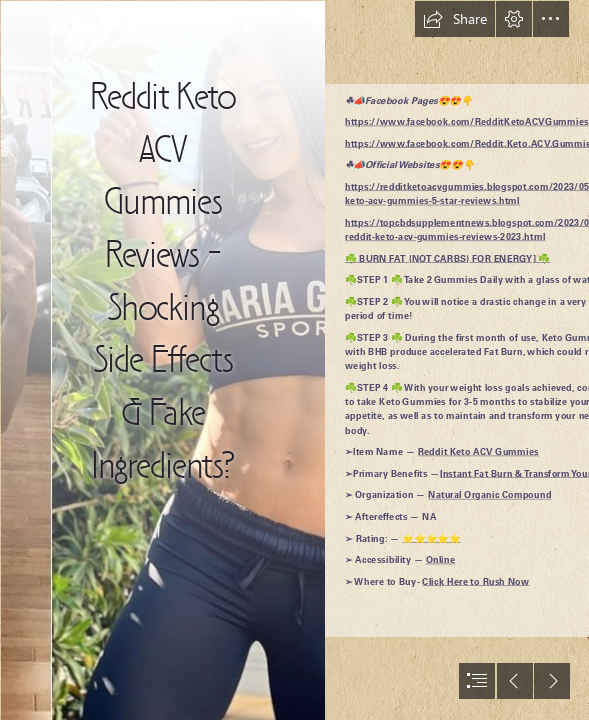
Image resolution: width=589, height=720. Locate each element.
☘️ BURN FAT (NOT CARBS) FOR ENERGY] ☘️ (447, 258)
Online (441, 560)
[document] (294, 360)
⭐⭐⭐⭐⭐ (431, 538)
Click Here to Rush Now (475, 581)
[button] (455, 19)
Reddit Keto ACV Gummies (478, 452)
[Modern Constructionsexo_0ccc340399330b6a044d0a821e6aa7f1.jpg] (162, 360)
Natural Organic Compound (489, 495)
